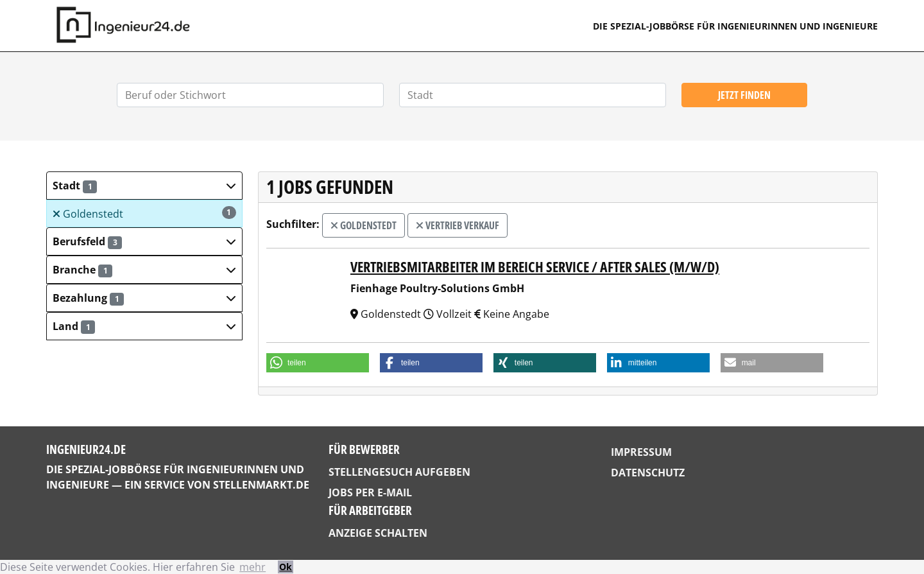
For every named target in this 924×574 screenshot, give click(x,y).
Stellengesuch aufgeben (399, 472)
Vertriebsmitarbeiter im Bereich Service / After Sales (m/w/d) (535, 267)
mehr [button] (252, 567)
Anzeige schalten (378, 533)
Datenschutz (648, 473)
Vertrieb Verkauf (458, 225)
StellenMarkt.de (261, 485)
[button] (144, 186)
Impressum (641, 452)
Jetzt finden (744, 95)
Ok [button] (286, 567)
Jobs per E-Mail (370, 492)
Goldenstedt (144, 213)
